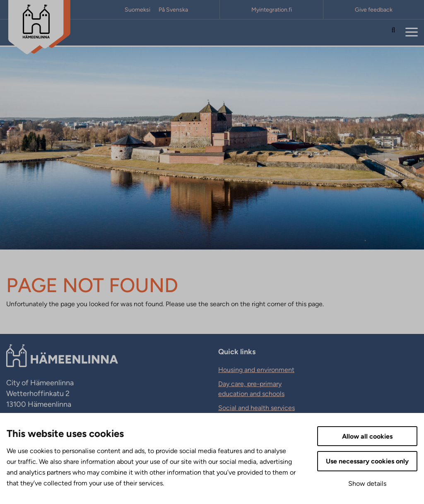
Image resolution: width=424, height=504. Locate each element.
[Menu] (412, 32)
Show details (367, 484)
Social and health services (257, 408)
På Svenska (173, 10)
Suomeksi (137, 10)
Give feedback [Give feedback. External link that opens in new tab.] (374, 10)
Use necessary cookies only (367, 461)
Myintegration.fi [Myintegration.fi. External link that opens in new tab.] (272, 10)
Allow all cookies (367, 436)
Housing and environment (256, 370)
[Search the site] (393, 33)
